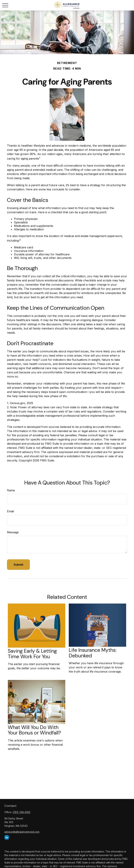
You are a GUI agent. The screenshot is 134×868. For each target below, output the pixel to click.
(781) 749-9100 (21, 812)
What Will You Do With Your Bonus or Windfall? (34, 730)
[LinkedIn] (7, 837)
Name (11, 490)
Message (13, 532)
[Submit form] (18, 565)
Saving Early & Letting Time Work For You (32, 654)
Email (10, 511)
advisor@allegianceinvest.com (22, 832)
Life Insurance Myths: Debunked (93, 653)
